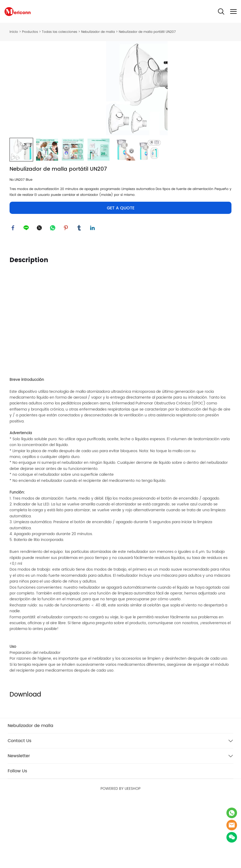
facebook (14, 293)
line (27, 293)
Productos (30, 32)
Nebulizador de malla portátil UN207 (147, 32)
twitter (40, 293)
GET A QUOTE (121, 273)
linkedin (93, 293)
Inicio (14, 32)
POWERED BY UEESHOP (120, 855)
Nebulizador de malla (98, 32)
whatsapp (53, 293)
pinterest (67, 293)
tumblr (80, 293)
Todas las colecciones (60, 32)
